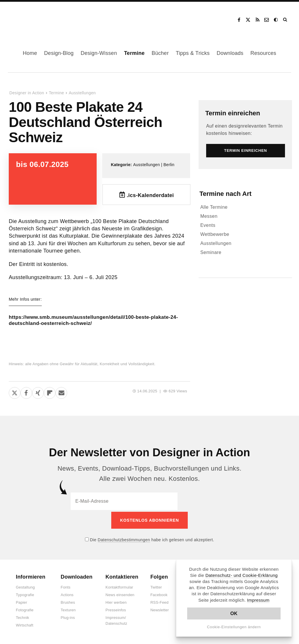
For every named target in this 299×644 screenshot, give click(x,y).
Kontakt (267, 20)
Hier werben (116, 603)
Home (30, 53)
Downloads (230, 53)
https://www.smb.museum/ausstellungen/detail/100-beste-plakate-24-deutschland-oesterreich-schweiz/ (92, 321)
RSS (258, 20)
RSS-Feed (159, 603)
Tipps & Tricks (193, 53)
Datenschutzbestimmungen (124, 540)
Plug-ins (68, 618)
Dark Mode (276, 20)
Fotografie (25, 611)
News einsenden (120, 595)
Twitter (156, 588)
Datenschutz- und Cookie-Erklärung (241, 575)
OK (234, 613)
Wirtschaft (25, 626)
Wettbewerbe (215, 234)
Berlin (169, 165)
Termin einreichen (233, 113)
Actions (67, 595)
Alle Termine (214, 207)
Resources (263, 53)
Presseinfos (116, 611)
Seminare (211, 252)
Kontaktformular (119, 588)
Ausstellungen (82, 93)
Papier (21, 603)
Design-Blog (59, 53)
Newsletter (160, 611)
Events (208, 225)
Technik (22, 618)
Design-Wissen (99, 53)
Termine (134, 53)
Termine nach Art (225, 194)
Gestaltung (25, 588)
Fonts (66, 588)
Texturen (68, 611)
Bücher (160, 53)
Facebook (239, 20)
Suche (286, 20)
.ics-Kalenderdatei (150, 195)
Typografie (25, 595)
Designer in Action (39, 18)
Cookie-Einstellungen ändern (234, 627)
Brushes (68, 603)
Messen (209, 216)
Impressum (258, 600)
